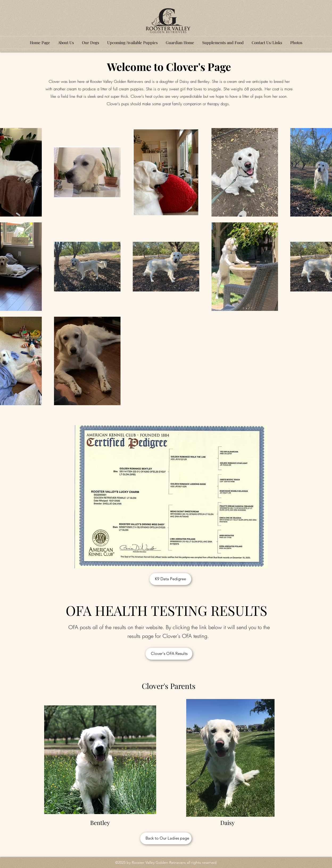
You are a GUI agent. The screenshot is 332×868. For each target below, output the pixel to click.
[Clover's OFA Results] (169, 654)
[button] (91, 43)
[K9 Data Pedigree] (170, 579)
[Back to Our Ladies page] (166, 838)
